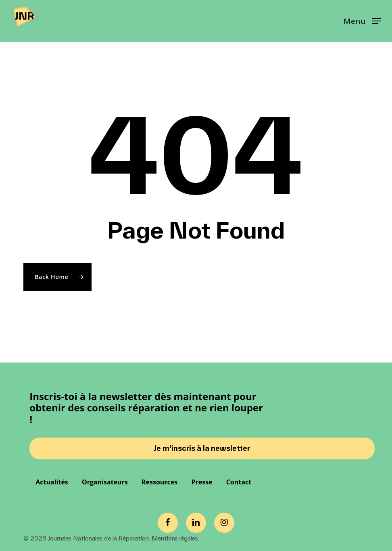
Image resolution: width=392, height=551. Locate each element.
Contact (239, 482)
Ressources (160, 482)
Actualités (52, 482)
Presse (202, 482)
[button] (362, 20)
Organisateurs (105, 482)
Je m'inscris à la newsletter (202, 448)
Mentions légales (175, 538)
